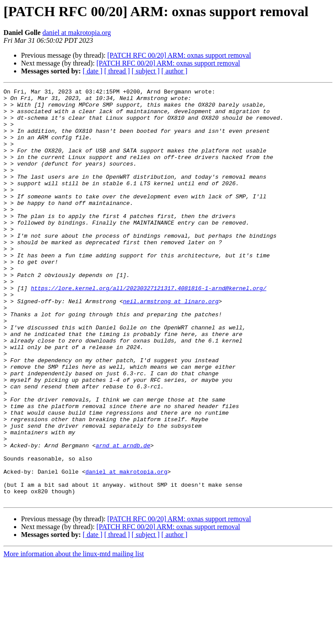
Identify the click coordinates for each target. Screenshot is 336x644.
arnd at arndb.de (123, 517)
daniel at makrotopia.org (77, 33)
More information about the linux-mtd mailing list (74, 636)
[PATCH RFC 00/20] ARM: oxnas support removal (179, 55)
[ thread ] (117, 71)
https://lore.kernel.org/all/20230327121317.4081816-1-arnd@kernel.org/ (148, 329)
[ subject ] (146, 71)
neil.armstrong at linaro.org (171, 344)
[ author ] (175, 71)
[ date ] (93, 71)
